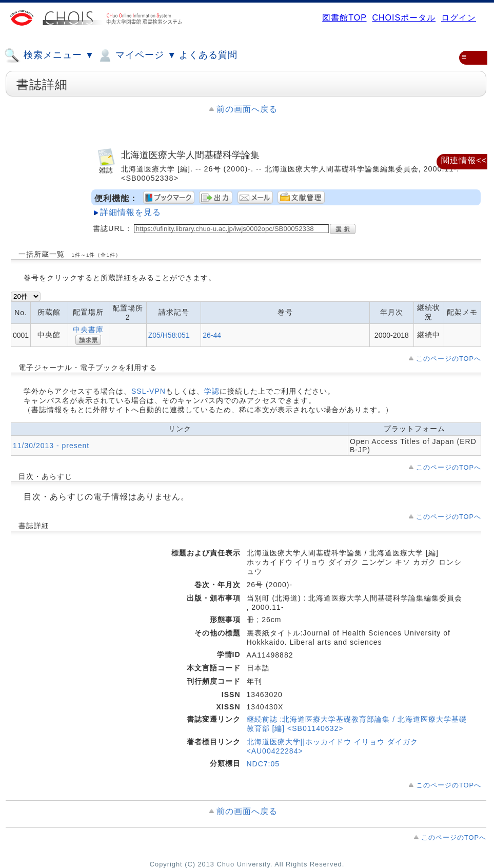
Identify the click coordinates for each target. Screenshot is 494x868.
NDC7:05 (263, 764)
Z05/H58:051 (169, 335)
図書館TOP (344, 18)
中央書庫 (88, 330)
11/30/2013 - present (51, 446)
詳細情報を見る (131, 212)
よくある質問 (208, 55)
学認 (212, 391)
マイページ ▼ (137, 55)
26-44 (212, 335)
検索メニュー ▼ (49, 55)
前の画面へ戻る (247, 109)
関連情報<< (464, 160)
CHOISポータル (404, 18)
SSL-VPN (149, 391)
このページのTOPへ (449, 359)
